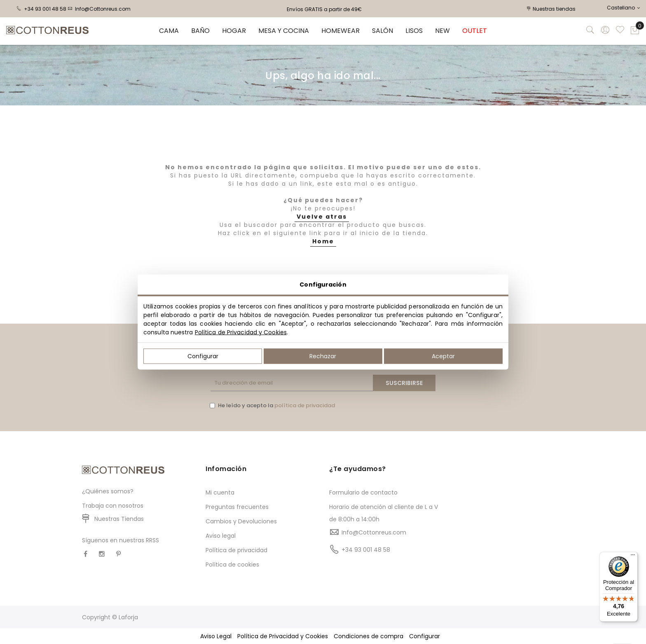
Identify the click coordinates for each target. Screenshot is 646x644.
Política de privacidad (236, 550)
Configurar (203, 356)
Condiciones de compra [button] (369, 636)
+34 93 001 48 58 (41, 9)
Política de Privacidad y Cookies (241, 332)
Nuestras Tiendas (119, 519)
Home (323, 241)
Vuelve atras (322, 217)
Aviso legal (221, 536)
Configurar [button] (425, 636)
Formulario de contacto (363, 492)
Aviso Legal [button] (216, 636)
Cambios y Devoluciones (241, 521)
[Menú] (633, 557)
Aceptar (443, 356)
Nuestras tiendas (551, 9)
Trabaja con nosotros (113, 506)
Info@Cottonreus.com (99, 9)
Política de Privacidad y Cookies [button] (283, 636)
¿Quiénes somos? (108, 491)
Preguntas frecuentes (237, 507)
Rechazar (323, 356)
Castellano (623, 8)
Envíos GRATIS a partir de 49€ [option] (324, 9)
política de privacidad (305, 405)
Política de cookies (232, 565)
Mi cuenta (220, 492)
